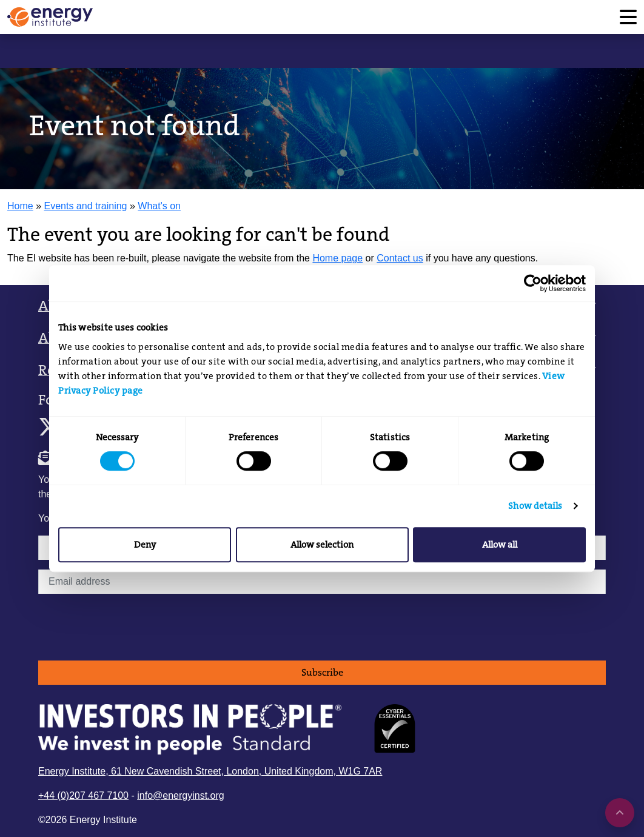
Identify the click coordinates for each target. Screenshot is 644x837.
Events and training (86, 206)
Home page (337, 258)
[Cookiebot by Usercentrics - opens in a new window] (533, 283)
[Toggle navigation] (628, 17)
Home (20, 206)
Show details (535, 506)
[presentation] (130, 627)
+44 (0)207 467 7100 (83, 795)
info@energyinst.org (180, 795)
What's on (159, 206)
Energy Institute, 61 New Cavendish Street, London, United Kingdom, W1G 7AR (210, 771)
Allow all (500, 545)
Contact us (400, 258)
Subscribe (322, 672)
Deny (145, 545)
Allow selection (322, 545)
